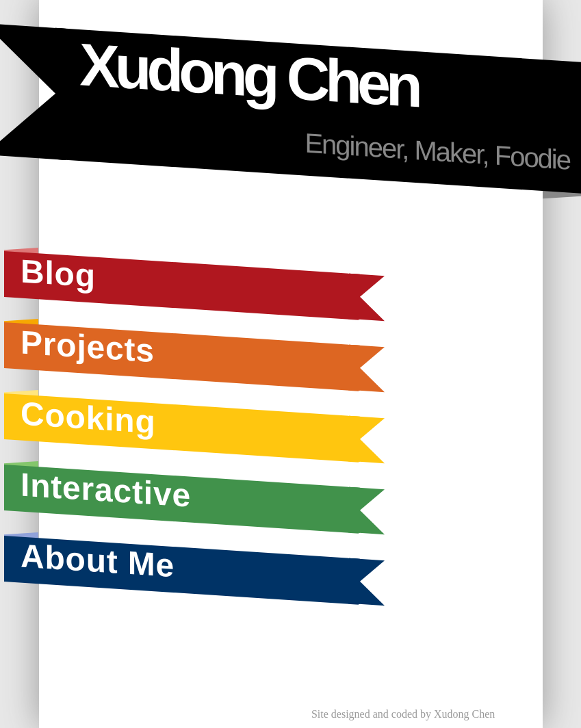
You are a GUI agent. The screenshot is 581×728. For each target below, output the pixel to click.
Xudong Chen (248, 75)
